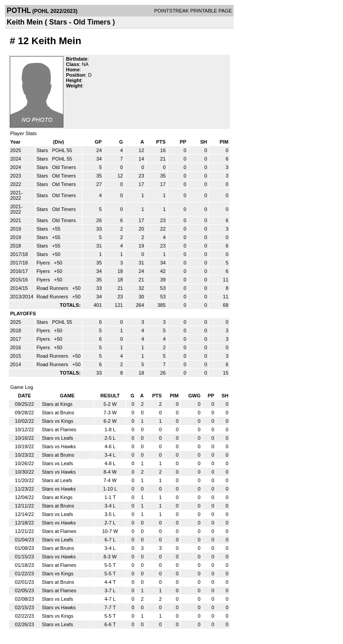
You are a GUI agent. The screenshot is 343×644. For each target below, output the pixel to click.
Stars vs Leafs (58, 438)
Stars (43, 150)
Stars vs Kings (58, 421)
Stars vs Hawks (59, 446)
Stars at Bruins (58, 413)
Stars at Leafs (57, 480)
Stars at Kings (57, 404)
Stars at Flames (59, 429)
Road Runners (53, 288)
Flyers (44, 263)
